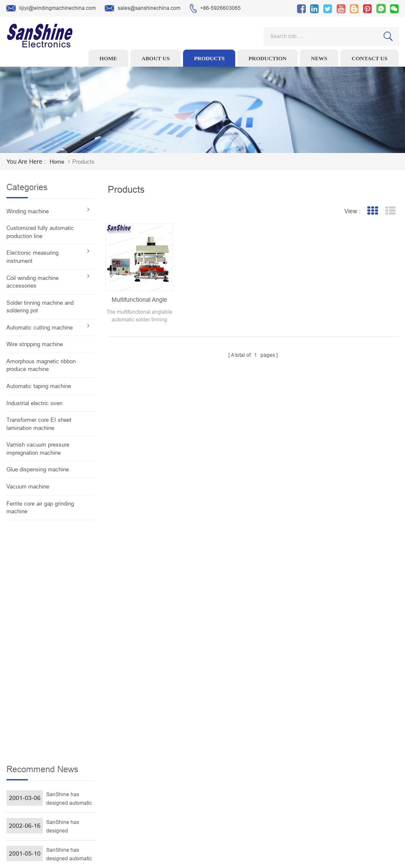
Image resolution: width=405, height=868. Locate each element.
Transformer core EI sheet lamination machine (39, 424)
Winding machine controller (173, 753)
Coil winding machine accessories (33, 282)
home (57, 162)
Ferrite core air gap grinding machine (40, 508)
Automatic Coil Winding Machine (178, 779)
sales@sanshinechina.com (143, 9)
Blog (243, 779)
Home (108, 58)
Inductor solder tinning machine (178, 792)
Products (210, 58)
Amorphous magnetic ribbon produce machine (41, 365)
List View (390, 211)
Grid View (372, 211)
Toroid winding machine (169, 713)
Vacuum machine (28, 487)
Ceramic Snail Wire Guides (172, 739)
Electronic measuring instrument (33, 257)
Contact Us (250, 766)
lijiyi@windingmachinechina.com (51, 9)
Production (268, 58)
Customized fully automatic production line (40, 232)
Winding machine (28, 211)
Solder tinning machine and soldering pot (40, 307)
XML (243, 806)
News (319, 58)
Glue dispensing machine (38, 469)
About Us (248, 739)
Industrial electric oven (34, 403)
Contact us (370, 58)
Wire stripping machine (35, 344)
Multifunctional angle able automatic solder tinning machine (139, 300)
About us (156, 58)
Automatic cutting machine (40, 328)
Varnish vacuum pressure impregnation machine (38, 449)
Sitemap (247, 792)
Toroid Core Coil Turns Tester (174, 766)
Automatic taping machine (39, 386)
